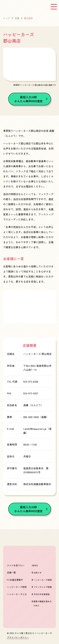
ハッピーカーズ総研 (17, 587)
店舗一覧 (11, 572)
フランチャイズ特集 (43, 587)
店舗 (17, 18)
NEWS (35, 565)
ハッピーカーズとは (17, 594)
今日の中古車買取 (42, 594)
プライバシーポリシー (18, 638)
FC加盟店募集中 (15, 580)
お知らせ (37, 573)
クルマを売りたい (16, 565)
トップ (6, 18)
